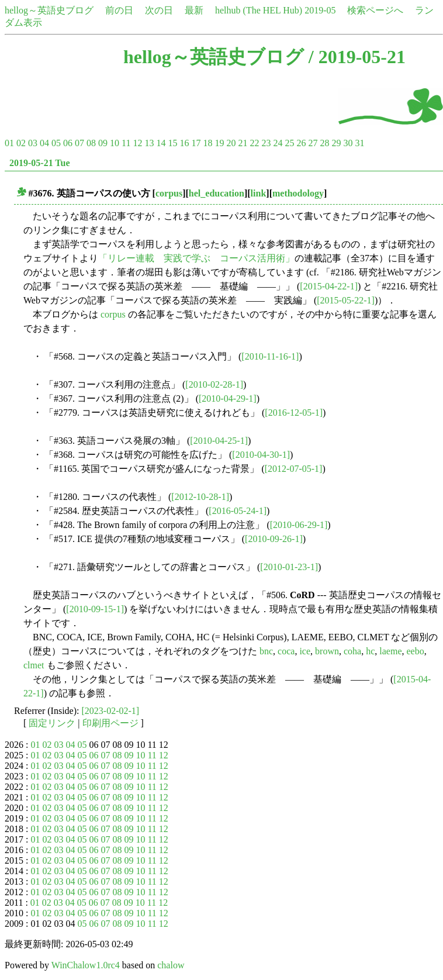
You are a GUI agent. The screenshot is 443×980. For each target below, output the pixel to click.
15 (172, 143)
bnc (266, 651)
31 (359, 143)
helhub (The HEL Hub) (259, 10)
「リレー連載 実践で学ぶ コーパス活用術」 (196, 258)
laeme (390, 651)
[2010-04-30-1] (261, 455)
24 (278, 143)
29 (336, 143)
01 (9, 143)
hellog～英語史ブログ (49, 10)
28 (324, 143)
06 (68, 143)
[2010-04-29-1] (228, 398)
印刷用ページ (110, 723)
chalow (171, 965)
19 (219, 143)
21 (243, 143)
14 (161, 143)
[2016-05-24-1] (238, 511)
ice (305, 651)
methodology (298, 193)
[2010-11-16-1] (270, 356)
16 (184, 143)
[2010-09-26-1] (274, 539)
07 (79, 143)
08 (91, 143)
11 (126, 143)
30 (348, 143)
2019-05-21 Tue (40, 163)
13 (149, 143)
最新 (194, 10)
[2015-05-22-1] (346, 300)
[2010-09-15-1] (95, 609)
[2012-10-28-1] (200, 497)
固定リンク (52, 723)
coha (352, 651)
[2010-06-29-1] (299, 525)
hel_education (217, 193)
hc (370, 651)
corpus (169, 193)
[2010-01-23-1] (289, 567)
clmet (34, 665)
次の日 (159, 10)
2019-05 (320, 10)
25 (289, 143)
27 (313, 143)
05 (56, 143)
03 (33, 143)
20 (231, 143)
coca (286, 651)
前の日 (119, 10)
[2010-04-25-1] (219, 441)
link (259, 193)
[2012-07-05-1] (294, 469)
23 (266, 143)
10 (115, 143)
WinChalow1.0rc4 (86, 965)
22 (254, 143)
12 (137, 143)
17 (196, 143)
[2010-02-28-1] (214, 384)
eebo (415, 651)
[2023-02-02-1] (111, 711)
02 (21, 143)
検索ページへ (375, 10)
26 (301, 143)
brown (327, 651)
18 (207, 143)
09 (103, 143)
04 (44, 143)
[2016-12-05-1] (294, 413)
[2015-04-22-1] (329, 286)
